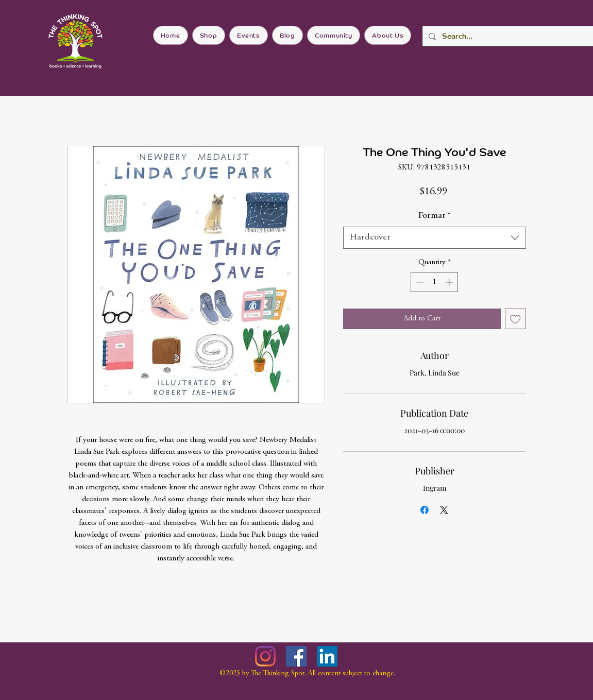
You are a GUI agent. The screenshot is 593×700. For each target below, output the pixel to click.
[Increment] (450, 282)
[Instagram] (265, 656)
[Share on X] (444, 510)
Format (435, 216)
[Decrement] (419, 282)
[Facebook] (296, 656)
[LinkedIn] (327, 656)
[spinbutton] (435, 282)
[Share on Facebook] (425, 510)
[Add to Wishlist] (515, 319)
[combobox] (435, 238)
